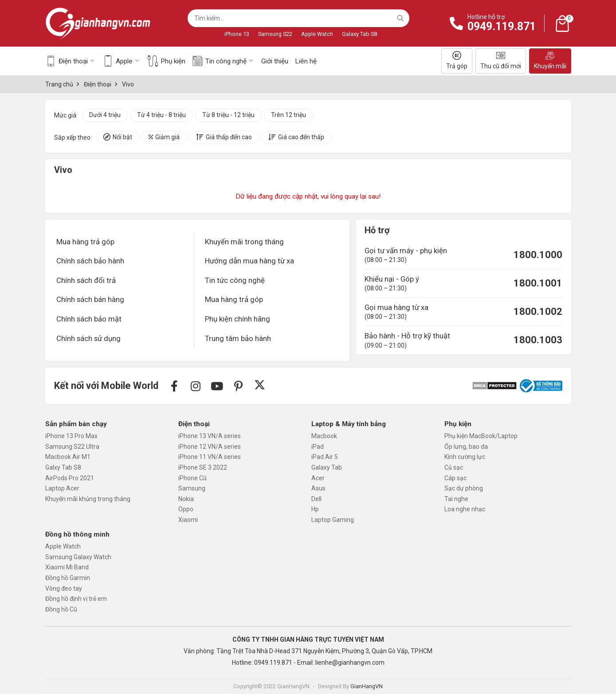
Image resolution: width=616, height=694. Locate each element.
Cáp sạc (455, 478)
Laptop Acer (62, 488)
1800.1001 (538, 283)
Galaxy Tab (327, 467)
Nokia (186, 499)
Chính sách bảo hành (90, 261)
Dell (316, 499)
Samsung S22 (275, 34)
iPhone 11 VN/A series (210, 457)
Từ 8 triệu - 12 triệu (228, 115)
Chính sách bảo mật (89, 319)
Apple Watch (317, 34)
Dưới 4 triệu (105, 115)
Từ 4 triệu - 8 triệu (161, 115)
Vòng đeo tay (64, 588)
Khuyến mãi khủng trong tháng (88, 499)
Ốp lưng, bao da (466, 447)
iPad (318, 447)
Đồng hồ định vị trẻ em (76, 599)
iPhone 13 (237, 34)
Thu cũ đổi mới (501, 60)
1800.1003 (538, 340)
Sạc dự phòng (464, 488)
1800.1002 (538, 312)
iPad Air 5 (325, 457)
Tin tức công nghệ (235, 280)
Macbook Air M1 (68, 457)
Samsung (192, 488)
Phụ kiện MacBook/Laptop (481, 436)
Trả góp (457, 60)
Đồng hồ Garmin (68, 578)
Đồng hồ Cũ (61, 609)
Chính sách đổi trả (86, 280)
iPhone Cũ (192, 478)
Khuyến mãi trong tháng (244, 242)
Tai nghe (456, 499)
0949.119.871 (502, 26)
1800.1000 (538, 255)
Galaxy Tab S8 (359, 34)
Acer (318, 478)
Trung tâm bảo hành (238, 338)
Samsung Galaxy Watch (78, 557)
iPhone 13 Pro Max (71, 436)
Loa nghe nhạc (465, 509)
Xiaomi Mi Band (67, 567)
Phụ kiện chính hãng (237, 319)
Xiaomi (188, 520)
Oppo (186, 509)
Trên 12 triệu (288, 115)
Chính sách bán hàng (90, 299)
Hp (315, 509)
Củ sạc (454, 467)
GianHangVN (367, 686)
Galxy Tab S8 (63, 467)
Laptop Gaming (333, 520)
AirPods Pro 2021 (70, 478)
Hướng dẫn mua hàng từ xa (249, 261)
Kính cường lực (465, 457)
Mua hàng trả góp (85, 242)
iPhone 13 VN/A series (210, 436)
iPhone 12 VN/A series (210, 447)
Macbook (324, 436)
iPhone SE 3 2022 (203, 467)
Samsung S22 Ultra (72, 447)
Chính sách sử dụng (88, 338)
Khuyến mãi (550, 60)
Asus (318, 488)
